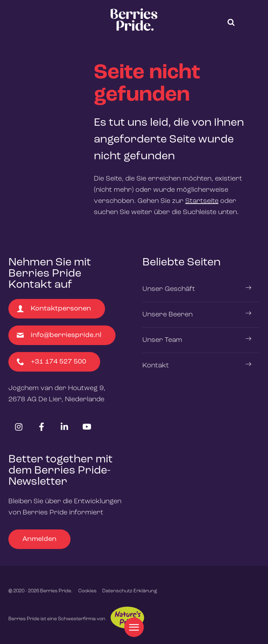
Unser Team (162, 340)
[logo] (134, 20)
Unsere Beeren (167, 315)
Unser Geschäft (169, 289)
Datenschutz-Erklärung (130, 591)
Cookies (87, 591)
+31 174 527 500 (51, 362)
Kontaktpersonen (54, 309)
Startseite (202, 201)
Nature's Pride (127, 618)
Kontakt (156, 366)
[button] (231, 22)
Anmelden (39, 539)
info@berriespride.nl (59, 335)
